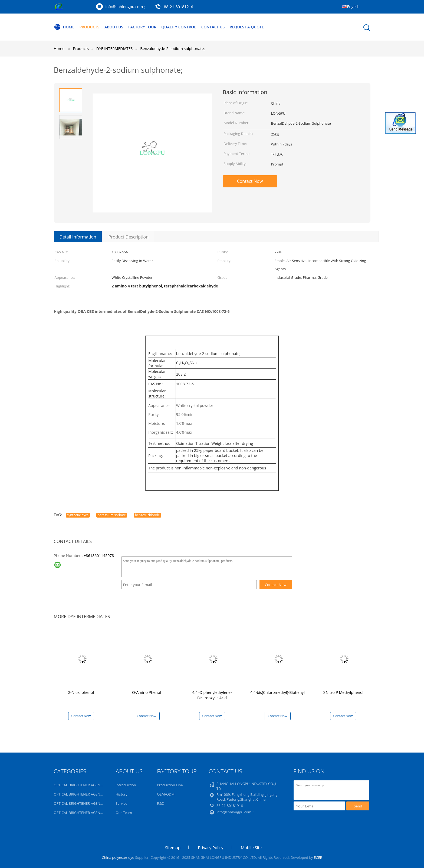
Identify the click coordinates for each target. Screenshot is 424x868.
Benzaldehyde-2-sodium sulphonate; (172, 49)
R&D (161, 803)
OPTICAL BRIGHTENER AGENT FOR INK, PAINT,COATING (99, 794)
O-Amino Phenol (147, 692)
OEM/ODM (166, 794)
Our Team (124, 813)
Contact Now (250, 181)
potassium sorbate (112, 515)
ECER (318, 857)
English (353, 7)
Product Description (129, 237)
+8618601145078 (99, 556)
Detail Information (78, 237)
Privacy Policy (211, 847)
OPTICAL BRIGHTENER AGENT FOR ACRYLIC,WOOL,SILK (99, 785)
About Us (114, 27)
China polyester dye (118, 857)
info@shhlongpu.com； (126, 7)
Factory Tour (142, 27)
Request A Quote (247, 27)
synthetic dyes (78, 515)
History (121, 794)
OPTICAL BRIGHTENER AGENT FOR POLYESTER (92, 803)
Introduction (126, 785)
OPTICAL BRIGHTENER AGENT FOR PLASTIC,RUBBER (96, 813)
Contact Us (213, 27)
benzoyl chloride (147, 515)
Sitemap (173, 847)
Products (89, 27)
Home (64, 27)
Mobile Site (251, 847)
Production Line (170, 785)
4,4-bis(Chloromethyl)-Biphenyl (277, 692)
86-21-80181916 (179, 7)
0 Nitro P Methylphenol (343, 692)
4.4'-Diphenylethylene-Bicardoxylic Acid (212, 695)
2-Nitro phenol (81, 692)
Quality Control (179, 27)
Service (121, 803)
